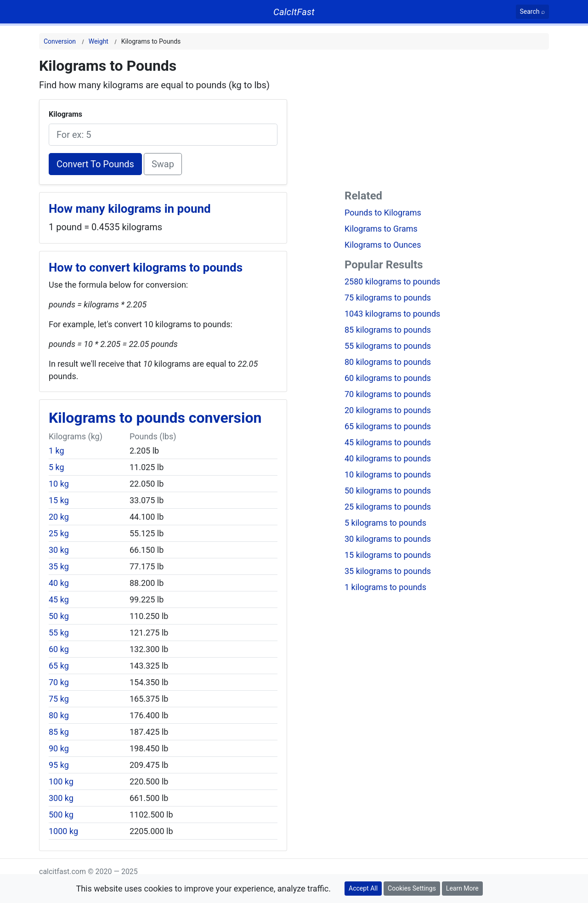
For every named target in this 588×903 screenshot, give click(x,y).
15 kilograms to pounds (388, 555)
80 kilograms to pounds (388, 362)
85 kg (59, 732)
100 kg (61, 781)
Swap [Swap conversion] (163, 164)
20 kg (59, 517)
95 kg (59, 765)
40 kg (59, 583)
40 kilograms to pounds (388, 458)
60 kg (59, 649)
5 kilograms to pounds (385, 523)
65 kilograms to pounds (388, 426)
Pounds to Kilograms (383, 213)
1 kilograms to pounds (385, 587)
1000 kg (63, 831)
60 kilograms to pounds (388, 378)
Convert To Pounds (95, 164)
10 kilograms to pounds (388, 474)
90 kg (59, 748)
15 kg (59, 500)
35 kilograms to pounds (388, 571)
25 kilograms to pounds (388, 507)
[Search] (533, 12)
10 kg (59, 484)
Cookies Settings (412, 888)
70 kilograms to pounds (388, 394)
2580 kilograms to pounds (392, 281)
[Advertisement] (447, 121)
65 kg (59, 666)
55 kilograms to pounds (388, 346)
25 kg (59, 533)
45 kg (59, 599)
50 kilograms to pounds (388, 491)
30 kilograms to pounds (388, 539)
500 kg (61, 815)
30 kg (59, 550)
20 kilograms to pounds (388, 410)
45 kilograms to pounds (388, 442)
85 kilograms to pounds (388, 330)
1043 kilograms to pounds (392, 314)
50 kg (59, 616)
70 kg (59, 682)
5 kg (57, 467)
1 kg (57, 451)
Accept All (363, 888)
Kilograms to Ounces (383, 245)
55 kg (59, 633)
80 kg (59, 715)
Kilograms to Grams (381, 229)
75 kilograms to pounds (388, 298)
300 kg (61, 798)
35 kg (59, 566)
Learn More (462, 888)
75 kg (59, 699)
